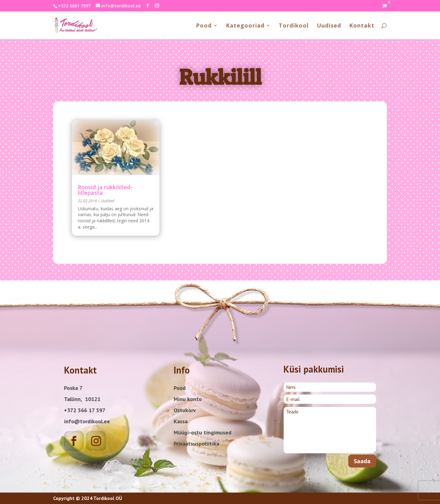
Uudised (329, 26)
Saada (362, 461)
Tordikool (294, 26)
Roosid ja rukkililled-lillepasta (105, 190)
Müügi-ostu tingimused (203, 432)
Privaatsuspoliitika (196, 444)
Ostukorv (185, 410)
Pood (204, 26)
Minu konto (188, 399)
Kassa (181, 421)
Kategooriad (245, 26)
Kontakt (362, 26)
